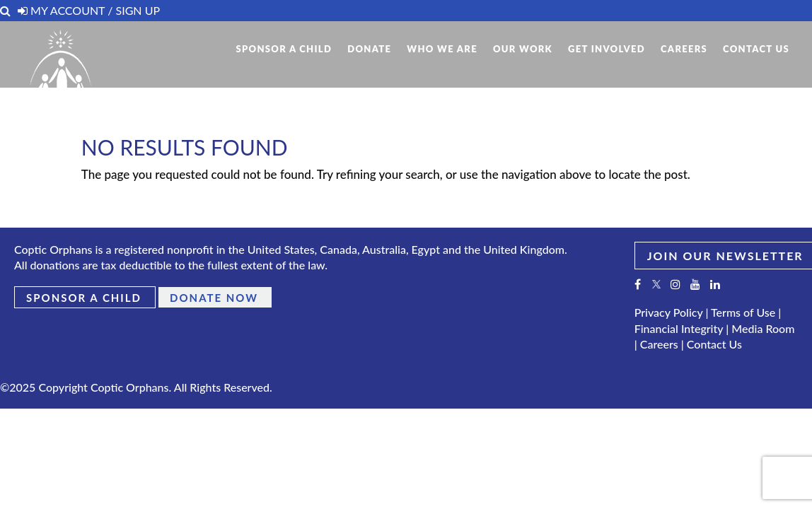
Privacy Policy (669, 312)
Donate (369, 49)
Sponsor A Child (284, 49)
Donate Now (214, 298)
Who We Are (442, 49)
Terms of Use (743, 312)
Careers (684, 49)
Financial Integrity (679, 328)
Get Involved (607, 49)
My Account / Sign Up (89, 10)
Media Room (763, 328)
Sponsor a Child (84, 298)
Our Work (523, 49)
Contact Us (756, 49)
